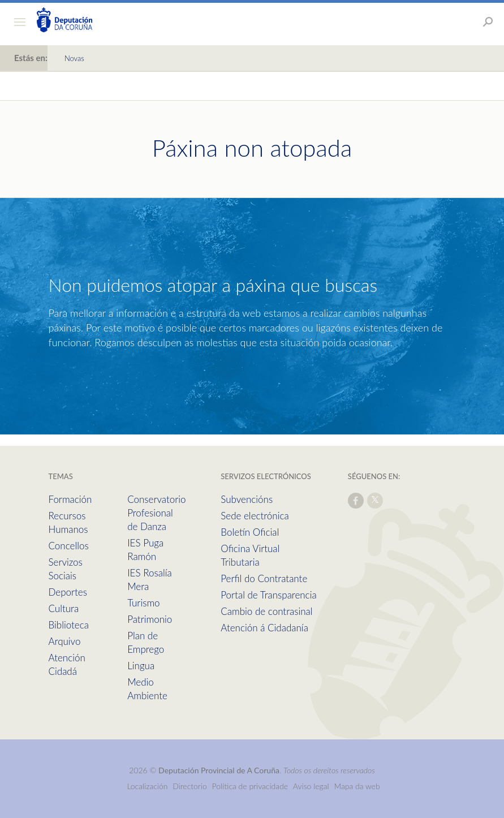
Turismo (143, 603)
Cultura (64, 608)
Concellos (69, 546)
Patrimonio (150, 619)
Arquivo (65, 641)
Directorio (190, 786)
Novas (74, 58)
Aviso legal (311, 786)
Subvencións (247, 499)
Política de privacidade (251, 786)
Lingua (141, 666)
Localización (147, 786)
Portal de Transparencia (268, 595)
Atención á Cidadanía (264, 628)
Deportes (68, 592)
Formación (70, 499)
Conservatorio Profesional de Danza (156, 513)
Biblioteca (69, 625)
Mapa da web (357, 786)
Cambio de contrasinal (266, 611)
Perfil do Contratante (264, 578)
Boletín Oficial (250, 532)
